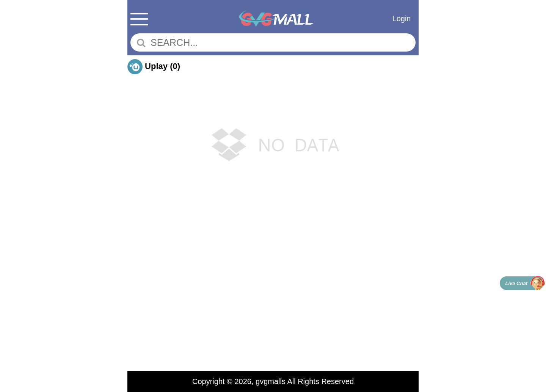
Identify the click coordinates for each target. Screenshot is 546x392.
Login (402, 19)
